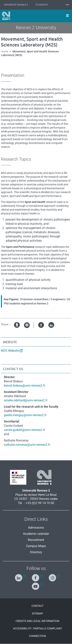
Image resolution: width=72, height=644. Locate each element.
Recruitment (36, 540)
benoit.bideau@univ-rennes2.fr (24, 386)
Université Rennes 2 (16, 5)
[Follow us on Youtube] (36, 585)
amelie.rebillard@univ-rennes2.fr (26, 400)
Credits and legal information (37, 621)
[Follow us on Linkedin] (19, 576)
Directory (36, 552)
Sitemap (37, 613)
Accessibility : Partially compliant (38, 628)
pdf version (17, 328)
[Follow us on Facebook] (36, 576)
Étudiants (42, 5)
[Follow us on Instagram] (53, 576)
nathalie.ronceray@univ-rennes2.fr (27, 445)
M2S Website (10, 351)
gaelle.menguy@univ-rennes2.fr (25, 415)
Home (5, 51)
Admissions (36, 528)
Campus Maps (36, 546)
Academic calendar (36, 534)
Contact (37, 606)
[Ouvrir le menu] (67, 16)
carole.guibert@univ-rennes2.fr (24, 430)
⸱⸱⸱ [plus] (67, 5)
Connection (37, 636)
